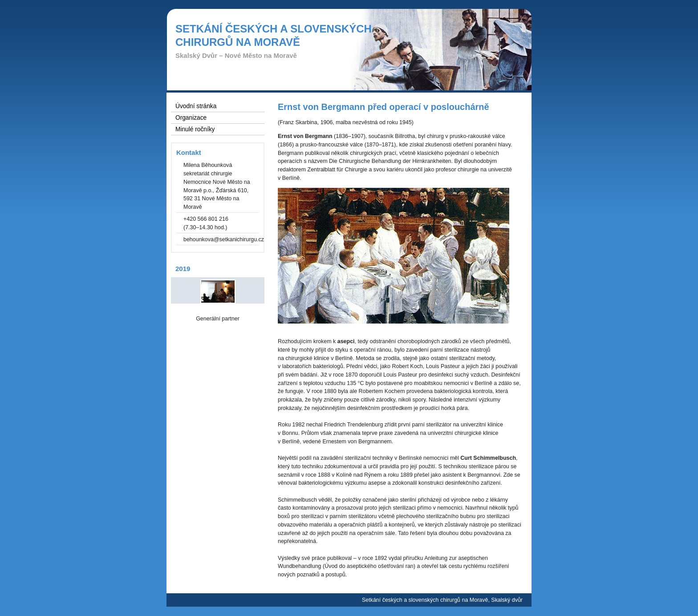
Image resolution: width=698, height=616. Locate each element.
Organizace (191, 118)
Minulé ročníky (195, 129)
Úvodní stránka (196, 106)
